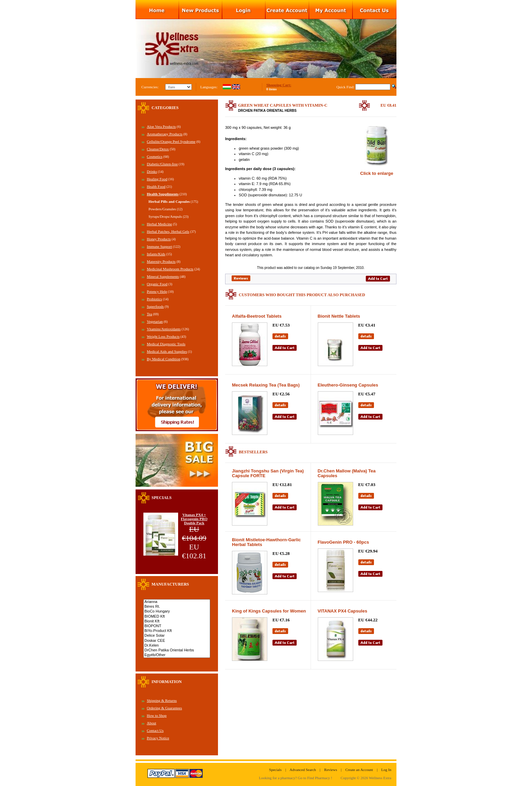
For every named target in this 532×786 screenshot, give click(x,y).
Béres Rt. (177, 607)
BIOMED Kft (177, 617)
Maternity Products (161, 261)
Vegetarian (155, 321)
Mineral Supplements (163, 276)
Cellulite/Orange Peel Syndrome (171, 141)
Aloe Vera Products (161, 126)
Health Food (156, 186)
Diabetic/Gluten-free (162, 164)
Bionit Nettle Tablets (339, 316)
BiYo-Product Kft (177, 631)
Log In (386, 770)
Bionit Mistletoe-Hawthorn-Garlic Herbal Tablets (266, 542)
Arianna (177, 602)
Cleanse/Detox (158, 149)
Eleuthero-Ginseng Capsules (348, 385)
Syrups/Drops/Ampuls (165, 216)
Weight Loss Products (163, 336)
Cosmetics (155, 156)
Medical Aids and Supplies (167, 351)
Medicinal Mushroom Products (170, 269)
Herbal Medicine (159, 224)
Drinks (152, 171)
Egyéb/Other (177, 655)
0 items (271, 89)
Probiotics (154, 299)
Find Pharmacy (319, 778)
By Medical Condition (163, 359)
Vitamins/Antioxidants (164, 329)
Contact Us (155, 730)
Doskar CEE (177, 641)
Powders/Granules (162, 209)
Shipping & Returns (162, 700)
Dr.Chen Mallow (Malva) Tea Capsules (347, 473)
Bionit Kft (177, 621)
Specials (275, 770)
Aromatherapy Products (165, 134)
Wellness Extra (380, 778)
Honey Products (159, 239)
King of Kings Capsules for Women (269, 611)
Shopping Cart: (279, 85)
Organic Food (157, 284)
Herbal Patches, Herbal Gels (168, 231)
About (152, 723)
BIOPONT (177, 626)
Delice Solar (177, 636)
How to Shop (157, 715)
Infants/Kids (156, 254)
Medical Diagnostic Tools (166, 344)
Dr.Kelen (177, 646)
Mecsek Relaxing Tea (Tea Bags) (266, 385)
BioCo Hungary (177, 611)
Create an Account (359, 770)
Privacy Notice (158, 738)
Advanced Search (303, 770)
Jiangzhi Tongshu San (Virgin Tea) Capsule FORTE (268, 473)
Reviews (331, 770)
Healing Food (157, 179)
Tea (150, 314)
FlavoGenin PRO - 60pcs (343, 542)
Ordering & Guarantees (164, 708)
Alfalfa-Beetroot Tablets (257, 316)
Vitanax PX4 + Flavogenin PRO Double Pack (194, 519)
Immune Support (159, 246)
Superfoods (155, 306)
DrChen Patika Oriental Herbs (177, 650)
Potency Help (157, 291)
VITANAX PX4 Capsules (343, 611)
